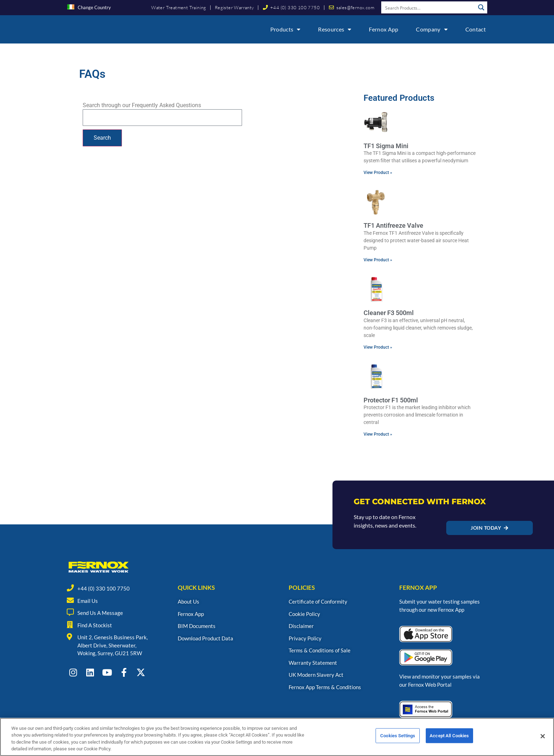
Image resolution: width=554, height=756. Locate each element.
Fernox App (384, 29)
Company (432, 29)
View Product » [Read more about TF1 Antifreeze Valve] (378, 260)
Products (285, 29)
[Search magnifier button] (481, 7)
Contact (476, 29)
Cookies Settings (398, 742)
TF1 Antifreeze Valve (393, 225)
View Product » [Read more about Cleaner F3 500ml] (378, 347)
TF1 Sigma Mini (386, 146)
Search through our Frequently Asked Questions (142, 105)
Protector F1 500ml (391, 400)
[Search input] (429, 7)
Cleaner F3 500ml (389, 313)
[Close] (543, 742)
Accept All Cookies (449, 742)
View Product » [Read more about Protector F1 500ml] (378, 434)
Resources (335, 29)
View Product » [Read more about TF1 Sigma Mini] (378, 173)
